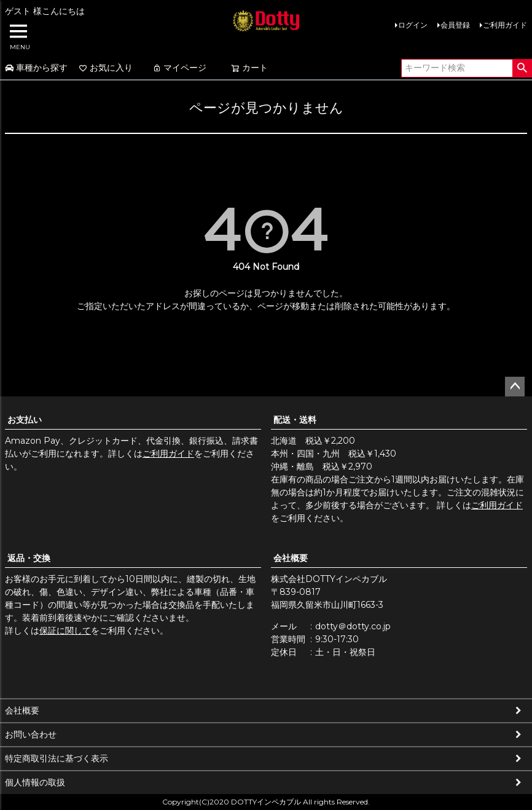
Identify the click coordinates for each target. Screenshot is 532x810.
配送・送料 (295, 420)
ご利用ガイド (505, 25)
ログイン (413, 25)
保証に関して (65, 631)
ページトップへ (515, 387)
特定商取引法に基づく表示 (57, 758)
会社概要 (291, 558)
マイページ (179, 68)
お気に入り (106, 68)
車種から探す (36, 68)
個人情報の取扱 (35, 782)
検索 (522, 68)
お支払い (25, 420)
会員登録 (455, 25)
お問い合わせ (31, 734)
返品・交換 (29, 558)
